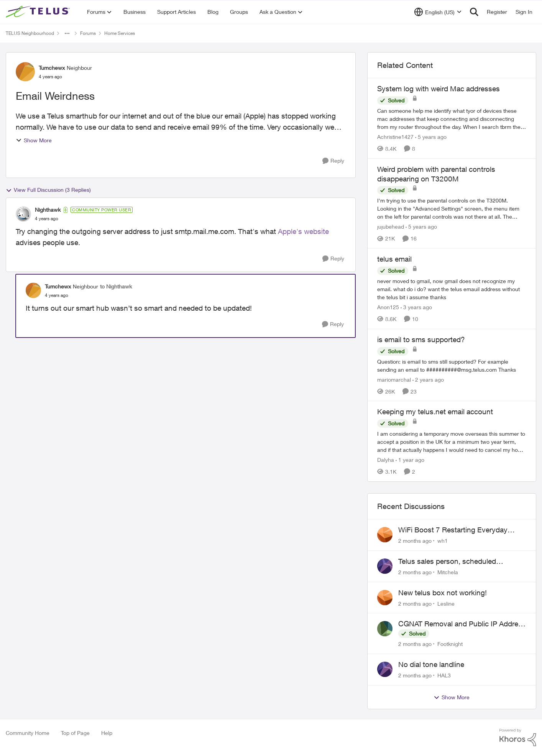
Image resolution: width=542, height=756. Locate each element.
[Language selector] (438, 12)
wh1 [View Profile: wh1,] (443, 541)
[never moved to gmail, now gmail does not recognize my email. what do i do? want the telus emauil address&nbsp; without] (452, 289)
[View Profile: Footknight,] (385, 629)
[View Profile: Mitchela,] (385, 566)
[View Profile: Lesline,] (385, 598)
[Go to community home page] (39, 12)
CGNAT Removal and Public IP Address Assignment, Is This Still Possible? (462, 624)
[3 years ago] (416, 307)
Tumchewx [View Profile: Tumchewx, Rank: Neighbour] (52, 68)
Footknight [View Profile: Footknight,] (450, 644)
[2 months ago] (415, 541)
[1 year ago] (410, 460)
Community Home (28, 733)
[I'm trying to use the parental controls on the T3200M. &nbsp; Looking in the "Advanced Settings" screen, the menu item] (452, 208)
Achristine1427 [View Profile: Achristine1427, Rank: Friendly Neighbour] (395, 137)
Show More (34, 140)
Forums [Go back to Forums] (88, 33)
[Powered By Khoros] (518, 738)
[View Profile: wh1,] (385, 535)
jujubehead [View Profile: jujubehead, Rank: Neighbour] (391, 226)
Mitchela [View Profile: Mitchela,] (448, 572)
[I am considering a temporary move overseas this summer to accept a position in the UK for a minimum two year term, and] (452, 442)
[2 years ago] (428, 379)
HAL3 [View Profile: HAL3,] (444, 675)
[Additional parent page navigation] (67, 33)
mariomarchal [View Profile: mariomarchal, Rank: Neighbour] (394, 379)
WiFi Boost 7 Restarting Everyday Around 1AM (453, 530)
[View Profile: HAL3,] (385, 669)
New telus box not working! (443, 593)
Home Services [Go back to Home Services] (120, 33)
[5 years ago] (431, 137)
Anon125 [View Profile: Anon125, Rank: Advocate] (388, 307)
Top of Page (75, 733)
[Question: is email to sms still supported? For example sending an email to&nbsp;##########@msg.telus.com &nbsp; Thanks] (452, 365)
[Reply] (333, 161)
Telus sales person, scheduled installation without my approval (450, 562)
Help (107, 733)
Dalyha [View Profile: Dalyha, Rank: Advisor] (386, 460)
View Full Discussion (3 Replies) (48, 190)
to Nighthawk (116, 286)
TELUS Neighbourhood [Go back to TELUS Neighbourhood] (30, 33)
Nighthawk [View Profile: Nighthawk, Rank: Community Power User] (48, 210)
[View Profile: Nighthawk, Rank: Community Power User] (23, 214)
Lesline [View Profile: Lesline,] (446, 603)
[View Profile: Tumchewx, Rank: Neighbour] (25, 72)
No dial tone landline (431, 664)
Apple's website (303, 231)
